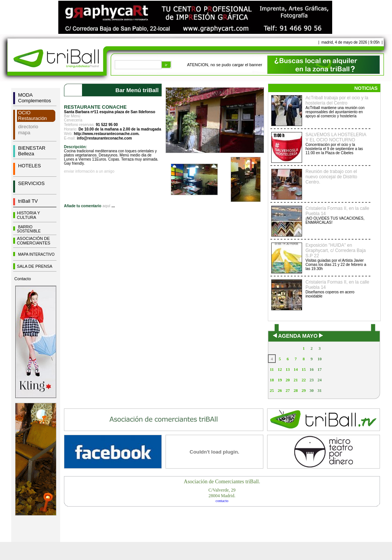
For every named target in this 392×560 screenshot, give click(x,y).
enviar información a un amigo (89, 171)
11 (272, 369)
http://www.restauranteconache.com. (107, 134)
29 (304, 390)
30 (312, 390)
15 (304, 369)
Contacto (23, 279)
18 (272, 380)
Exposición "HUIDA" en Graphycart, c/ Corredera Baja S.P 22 (336, 250)
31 (320, 390)
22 (304, 380)
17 (320, 369)
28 (296, 390)
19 (280, 380)
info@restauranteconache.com (104, 138)
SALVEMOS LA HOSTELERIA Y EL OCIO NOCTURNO (336, 137)
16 (312, 369)
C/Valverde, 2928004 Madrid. (222, 493)
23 (312, 380)
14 (296, 369)
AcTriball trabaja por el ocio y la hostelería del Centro (337, 100)
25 (272, 390)
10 (320, 359)
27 (288, 390)
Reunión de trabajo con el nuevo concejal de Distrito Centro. (331, 177)
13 (288, 369)
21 (296, 380)
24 (320, 380)
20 (288, 380)
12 (280, 369)
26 (280, 390)
